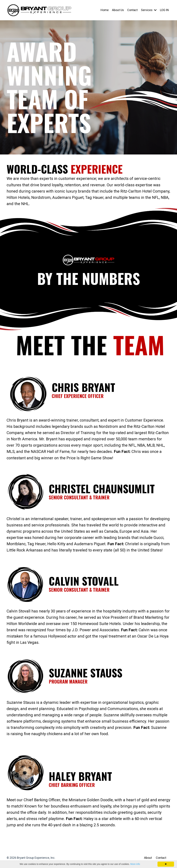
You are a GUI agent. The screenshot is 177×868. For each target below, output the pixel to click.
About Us (118, 10)
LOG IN (164, 10)
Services (149, 10)
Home (104, 10)
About (148, 860)
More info (135, 864)
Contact (132, 10)
